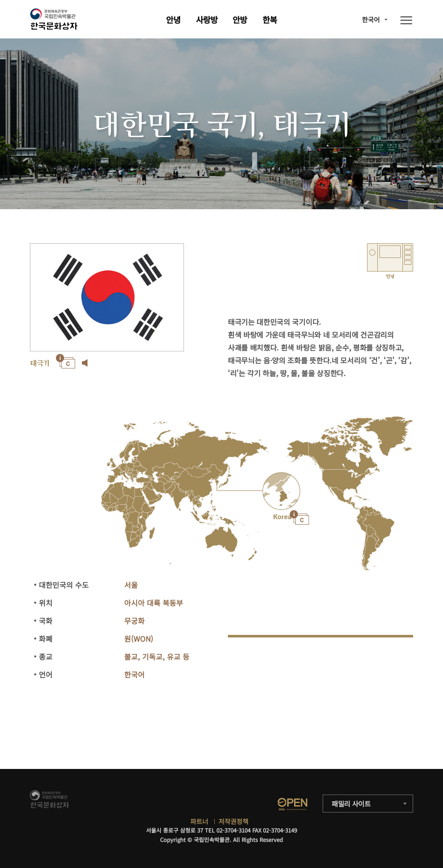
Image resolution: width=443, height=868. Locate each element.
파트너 (199, 821)
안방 (240, 19)
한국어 (371, 19)
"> (281, 492)
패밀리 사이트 (351, 804)
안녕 (173, 19)
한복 (270, 19)
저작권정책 (233, 821)
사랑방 (207, 19)
